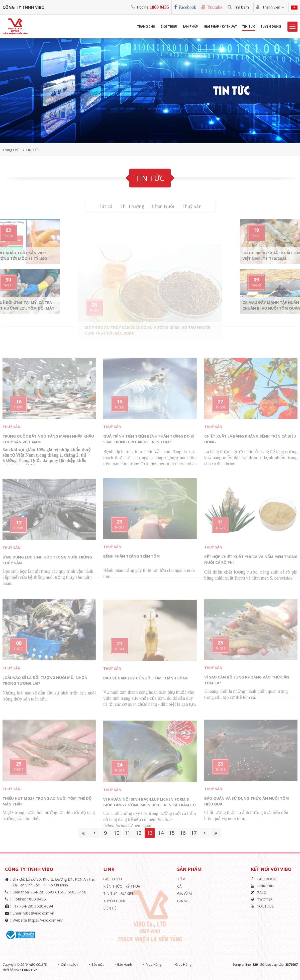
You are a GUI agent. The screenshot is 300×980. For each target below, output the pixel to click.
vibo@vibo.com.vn (39, 913)
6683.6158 (77, 892)
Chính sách (69, 964)
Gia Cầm (184, 894)
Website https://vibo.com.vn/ (38, 920)
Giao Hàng (183, 964)
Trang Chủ (146, 26)
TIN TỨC (33, 150)
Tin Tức (249, 26)
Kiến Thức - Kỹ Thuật (123, 886)
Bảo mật (97, 964)
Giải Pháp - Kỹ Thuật (220, 26)
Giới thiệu (113, 879)
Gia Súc (184, 901)
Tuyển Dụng (271, 26)
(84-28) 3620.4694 (37, 906)
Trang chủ (11, 150)
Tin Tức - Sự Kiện (119, 894)
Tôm (181, 879)
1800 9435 (159, 7)
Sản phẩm (190, 26)
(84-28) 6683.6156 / (49, 892)
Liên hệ (110, 908)
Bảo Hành (125, 964)
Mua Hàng (154, 964)
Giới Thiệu (169, 26)
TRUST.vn (30, 970)
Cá (179, 886)
